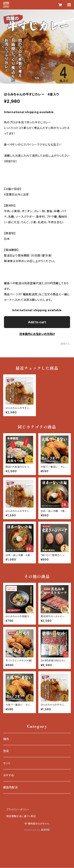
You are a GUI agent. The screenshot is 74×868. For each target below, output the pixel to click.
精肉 (6, 739)
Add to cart (37, 322)
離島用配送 (10, 787)
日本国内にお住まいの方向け (37, 334)
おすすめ (9, 775)
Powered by (37, 830)
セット (7, 763)
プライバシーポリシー (18, 809)
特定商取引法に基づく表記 (21, 816)
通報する (65, 344)
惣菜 (6, 751)
